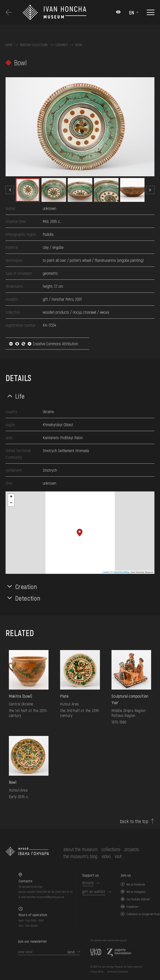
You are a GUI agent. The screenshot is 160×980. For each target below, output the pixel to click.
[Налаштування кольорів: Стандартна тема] (118, 12)
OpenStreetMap (121, 572)
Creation (26, 586)
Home (9, 45)
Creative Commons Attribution (43, 344)
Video (106, 856)
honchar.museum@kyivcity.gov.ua (45, 897)
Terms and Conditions (118, 972)
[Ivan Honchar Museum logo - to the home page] (55, 12)
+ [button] (11, 497)
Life (20, 396)
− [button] (11, 503)
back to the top (134, 821)
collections (111, 849)
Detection (28, 598)
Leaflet (106, 572)
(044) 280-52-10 (64, 892)
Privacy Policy (97, 972)
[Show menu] (151, 12)
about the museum (80, 849)
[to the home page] (27, 853)
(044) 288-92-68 (45, 892)
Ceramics (62, 45)
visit (118, 856)
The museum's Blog (80, 856)
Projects (132, 849)
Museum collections (34, 45)
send (71, 952)
